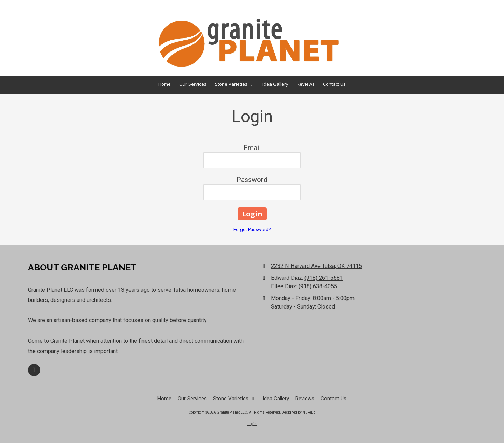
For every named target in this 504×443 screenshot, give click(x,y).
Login (252, 424)
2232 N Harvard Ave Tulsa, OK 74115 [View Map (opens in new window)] (316, 266)
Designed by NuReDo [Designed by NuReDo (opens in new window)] (299, 412)
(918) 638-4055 (318, 286)
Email (252, 148)
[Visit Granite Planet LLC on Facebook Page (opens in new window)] (34, 370)
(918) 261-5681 (324, 278)
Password (252, 180)
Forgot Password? (252, 230)
